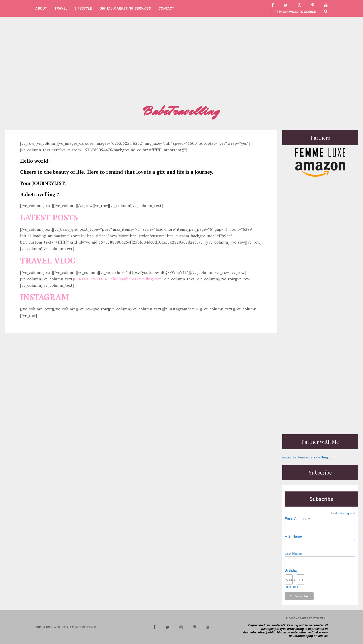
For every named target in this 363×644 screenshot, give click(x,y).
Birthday (291, 570)
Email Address (297, 519)
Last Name (293, 553)
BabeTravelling (181, 111)
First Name (293, 536)
